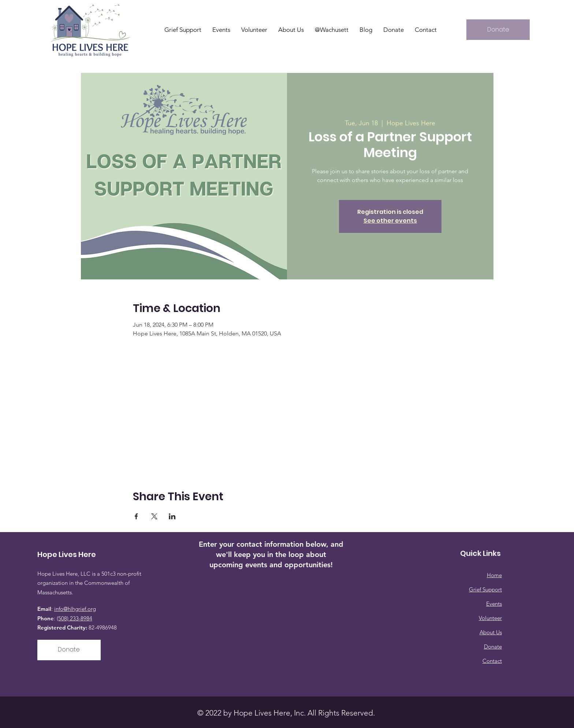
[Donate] (498, 30)
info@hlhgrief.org (75, 609)
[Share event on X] (154, 516)
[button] (291, 30)
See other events (390, 221)
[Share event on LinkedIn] (172, 516)
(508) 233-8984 (74, 618)
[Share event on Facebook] (136, 516)
